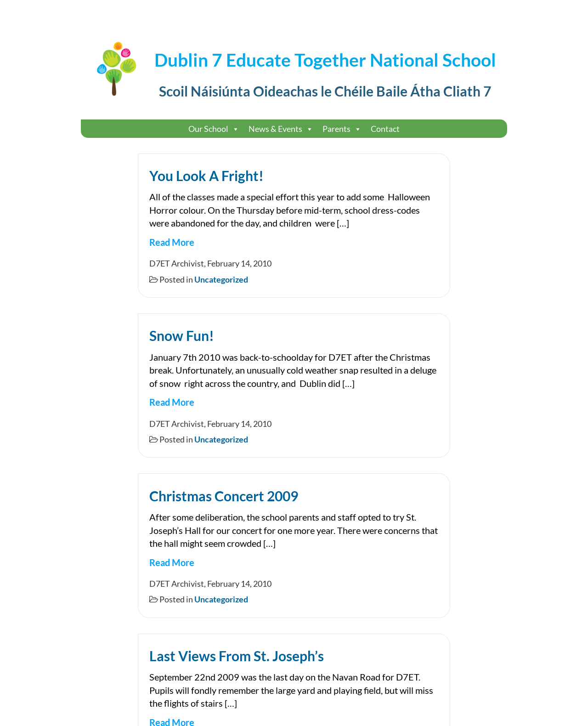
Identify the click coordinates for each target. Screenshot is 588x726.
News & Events (281, 129)
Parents (342, 129)
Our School (214, 129)
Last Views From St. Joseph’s (237, 656)
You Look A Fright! (206, 176)
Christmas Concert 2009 (224, 496)
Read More (172, 242)
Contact (385, 129)
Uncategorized (221, 279)
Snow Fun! (182, 335)
